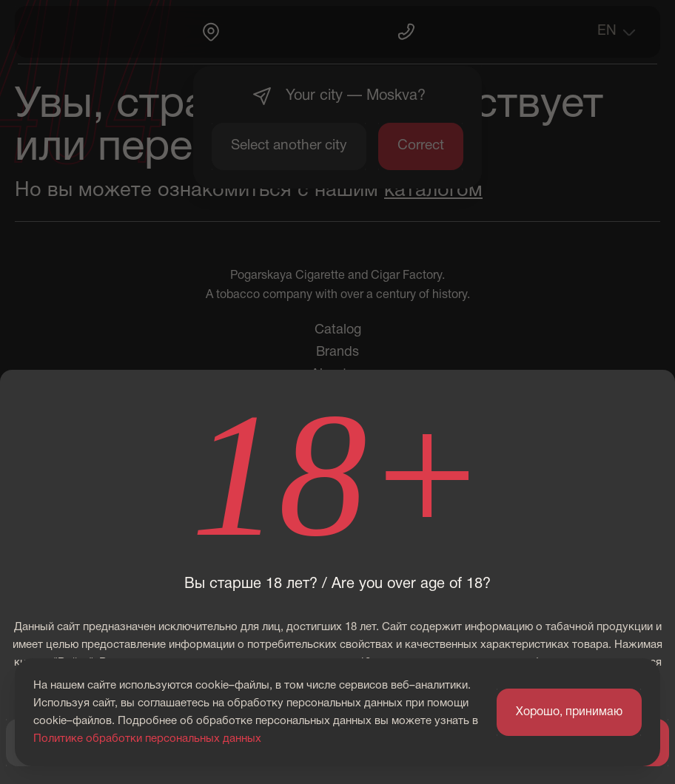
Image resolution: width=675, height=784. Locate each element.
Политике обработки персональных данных (147, 739)
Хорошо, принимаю (569, 712)
